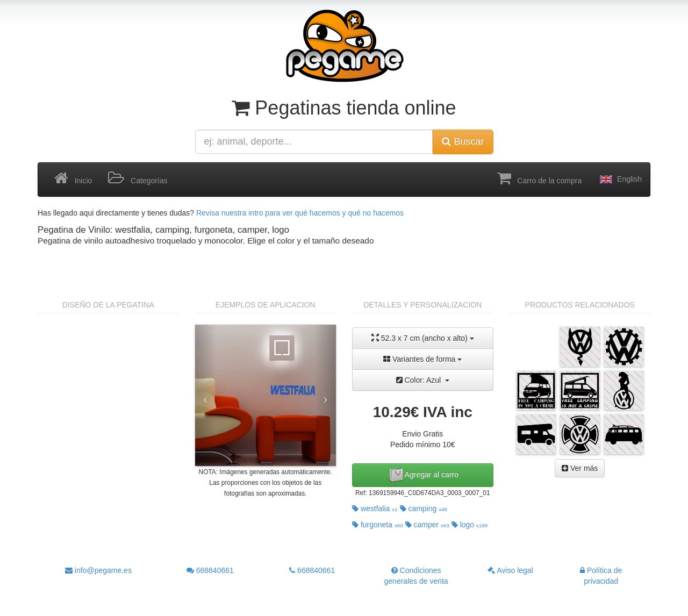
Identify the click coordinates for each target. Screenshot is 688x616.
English (620, 180)
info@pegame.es (98, 570)
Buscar (463, 141)
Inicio (73, 178)
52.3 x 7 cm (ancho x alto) (423, 338)
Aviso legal (510, 570)
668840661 (210, 570)
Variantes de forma (422, 359)
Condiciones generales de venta (416, 576)
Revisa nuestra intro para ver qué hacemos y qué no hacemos (300, 213)
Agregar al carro (423, 475)
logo (470, 525)
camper (427, 525)
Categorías (138, 178)
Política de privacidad (601, 576)
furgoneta (378, 525)
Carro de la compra (540, 178)
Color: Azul (423, 380)
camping (424, 508)
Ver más (580, 468)
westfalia (375, 508)
